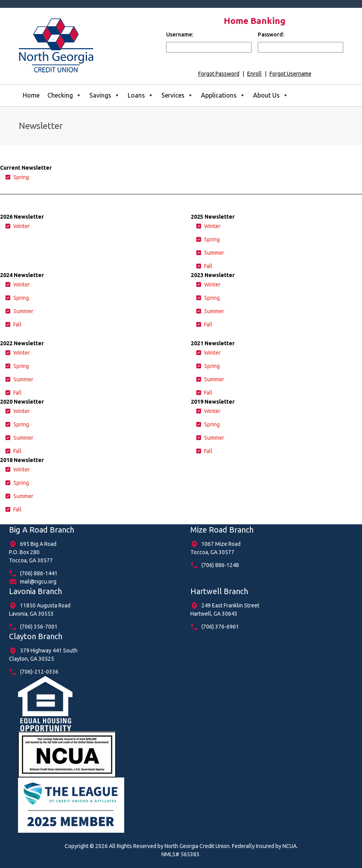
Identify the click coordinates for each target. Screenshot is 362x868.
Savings (105, 95)
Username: (180, 34)
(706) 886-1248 (220, 565)
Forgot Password (219, 74)
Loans (141, 95)
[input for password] (300, 47)
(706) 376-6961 (220, 627)
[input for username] (209, 47)
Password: (271, 34)
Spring (21, 177)
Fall (208, 266)
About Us (271, 95)
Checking (64, 95)
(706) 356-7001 (39, 627)
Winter (22, 226)
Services (177, 95)
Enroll (254, 74)
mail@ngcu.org (38, 582)
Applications (223, 95)
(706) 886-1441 (39, 573)
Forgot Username (291, 74)
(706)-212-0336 (39, 672)
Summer (214, 253)
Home (31, 95)
